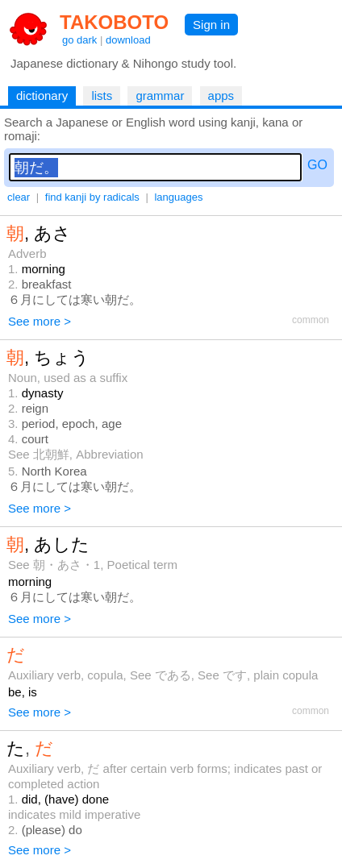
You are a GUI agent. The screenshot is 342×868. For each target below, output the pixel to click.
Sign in (211, 25)
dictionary (42, 96)
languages (178, 197)
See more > (40, 321)
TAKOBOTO (114, 22)
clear (19, 197)
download (128, 40)
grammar (160, 96)
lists (102, 96)
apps (221, 96)
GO (317, 165)
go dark (79, 40)
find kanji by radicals (92, 197)
